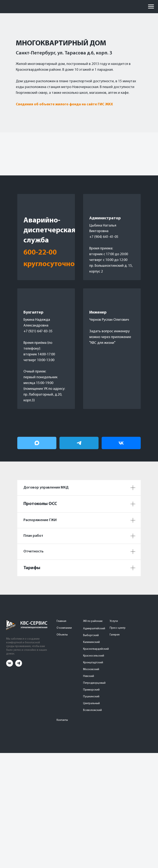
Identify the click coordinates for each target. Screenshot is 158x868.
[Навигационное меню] (151, 7)
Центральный (91, 703)
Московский (91, 669)
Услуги (114, 621)
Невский (89, 676)
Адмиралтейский (94, 629)
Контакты (62, 720)
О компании (64, 628)
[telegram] (19, 665)
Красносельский (94, 656)
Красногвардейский (96, 649)
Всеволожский (92, 710)
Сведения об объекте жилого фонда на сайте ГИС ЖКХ (64, 104)
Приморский (91, 690)
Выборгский (91, 635)
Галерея (115, 635)
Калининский (91, 642)
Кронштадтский (93, 663)
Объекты (62, 635)
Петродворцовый (94, 683)
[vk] (10, 665)
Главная (61, 621)
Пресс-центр (118, 628)
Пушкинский (91, 697)
